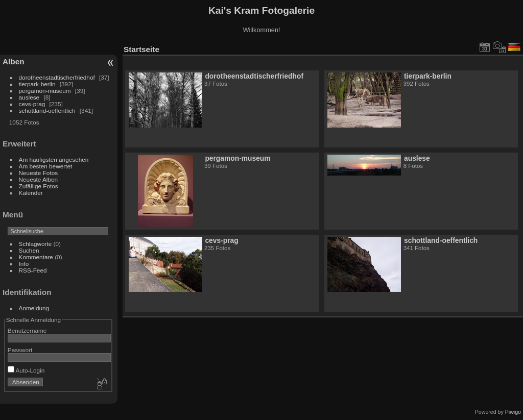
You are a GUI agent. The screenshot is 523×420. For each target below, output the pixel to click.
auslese (29, 97)
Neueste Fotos (39, 173)
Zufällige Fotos (39, 186)
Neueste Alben (39, 179)
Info (24, 264)
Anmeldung (34, 308)
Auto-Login (26, 370)
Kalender (31, 193)
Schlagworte (35, 244)
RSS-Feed (33, 270)
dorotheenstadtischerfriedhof (57, 77)
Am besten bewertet (46, 166)
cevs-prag (32, 104)
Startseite (141, 49)
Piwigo (513, 412)
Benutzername (27, 330)
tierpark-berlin (37, 84)
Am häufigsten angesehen (54, 159)
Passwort (20, 350)
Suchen (29, 250)
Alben (14, 61)
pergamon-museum (45, 91)
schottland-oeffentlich (47, 110)
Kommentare (36, 257)
